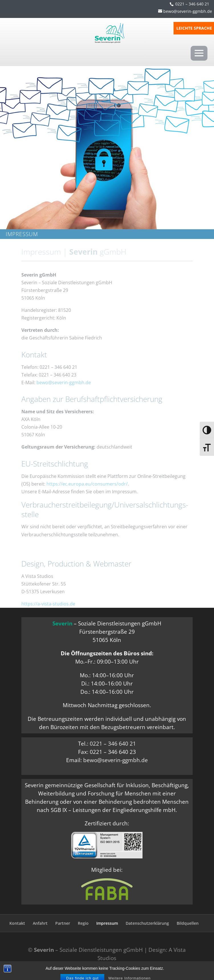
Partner (63, 923)
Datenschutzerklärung (147, 923)
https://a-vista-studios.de (48, 604)
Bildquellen (188, 923)
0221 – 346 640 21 (192, 4)
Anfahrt (40, 923)
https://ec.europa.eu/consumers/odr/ (87, 484)
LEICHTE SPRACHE (194, 28)
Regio (83, 923)
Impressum (107, 923)
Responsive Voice (110, 966)
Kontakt (17, 923)
